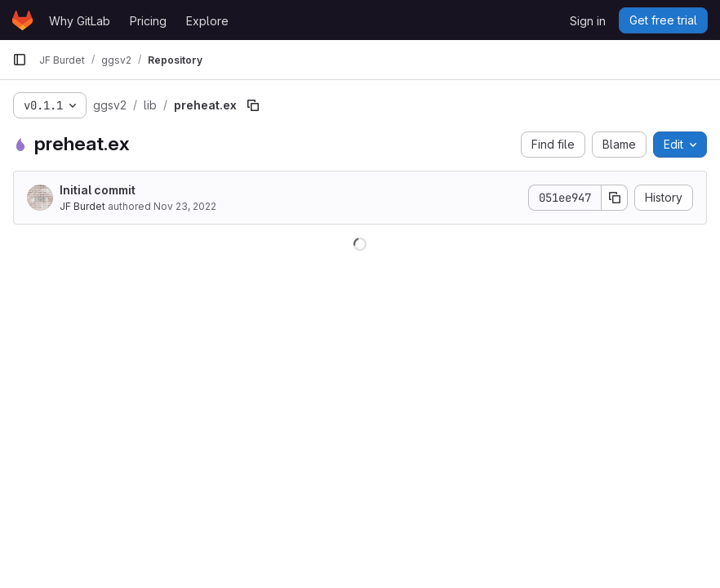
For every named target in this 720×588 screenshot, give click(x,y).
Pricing (148, 21)
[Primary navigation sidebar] (20, 60)
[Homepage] (22, 20)
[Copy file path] (253, 105)
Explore (207, 21)
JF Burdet (82, 206)
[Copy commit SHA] (615, 198)
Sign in (588, 21)
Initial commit (98, 190)
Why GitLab (80, 21)
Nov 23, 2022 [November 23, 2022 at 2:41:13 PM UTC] (185, 206)
